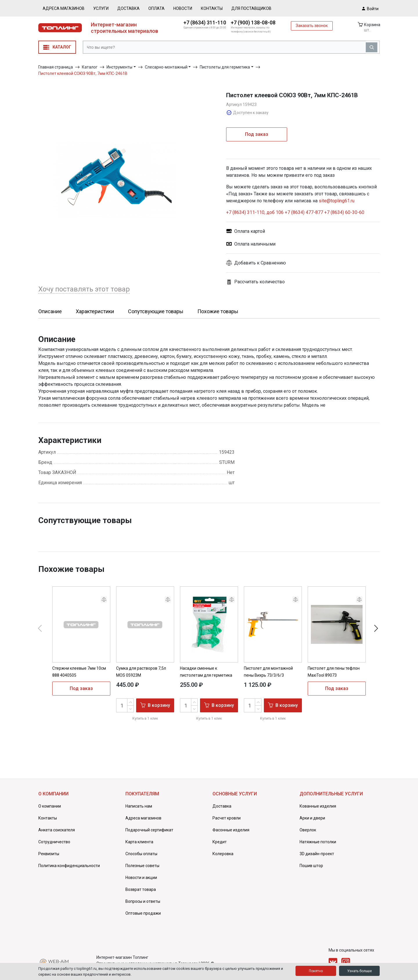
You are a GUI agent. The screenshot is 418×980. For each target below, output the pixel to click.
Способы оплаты (141, 854)
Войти (370, 8)
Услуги (101, 8)
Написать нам (139, 806)
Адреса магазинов (64, 8)
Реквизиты (49, 854)
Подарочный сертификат (149, 830)
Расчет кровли (227, 818)
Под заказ (257, 134)
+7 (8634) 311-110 (205, 22)
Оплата (156, 8)
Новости (183, 8)
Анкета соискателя (57, 830)
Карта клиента (139, 842)
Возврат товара (141, 889)
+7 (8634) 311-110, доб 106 (255, 212)
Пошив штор (311, 866)
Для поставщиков (251, 8)
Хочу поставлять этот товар (84, 289)
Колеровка (223, 854)
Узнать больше (360, 971)
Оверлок (308, 830)
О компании (50, 806)
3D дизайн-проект (317, 854)
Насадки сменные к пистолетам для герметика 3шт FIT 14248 (206, 675)
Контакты (212, 8)
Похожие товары (218, 311)
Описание (50, 311)
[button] (303, 263)
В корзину (155, 705)
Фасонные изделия (231, 830)
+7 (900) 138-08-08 (253, 22)
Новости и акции (141, 878)
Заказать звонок (312, 26)
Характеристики (95, 311)
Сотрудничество (54, 842)
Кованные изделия (318, 806)
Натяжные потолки (318, 842)
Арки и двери (312, 818)
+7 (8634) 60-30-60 (344, 212)
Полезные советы (142, 866)
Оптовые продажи (143, 913)
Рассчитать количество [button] (255, 282)
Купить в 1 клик (145, 718)
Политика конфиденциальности (69, 866)
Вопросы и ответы (143, 901)
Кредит (220, 842)
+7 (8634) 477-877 (304, 212)
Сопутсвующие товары (156, 311)
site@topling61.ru (337, 201)
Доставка (128, 8)
